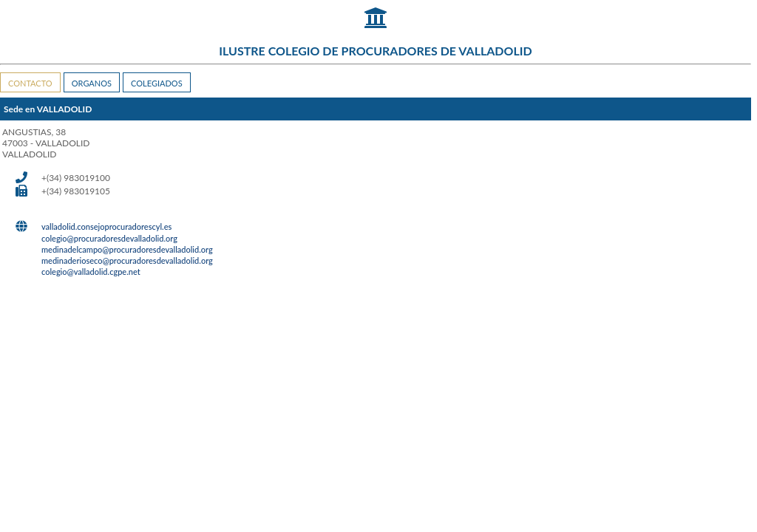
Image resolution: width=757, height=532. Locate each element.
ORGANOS (92, 83)
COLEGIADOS (157, 83)
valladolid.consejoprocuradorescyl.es (106, 226)
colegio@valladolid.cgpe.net (91, 272)
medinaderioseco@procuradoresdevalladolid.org (127, 260)
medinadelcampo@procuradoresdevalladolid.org (127, 249)
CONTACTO (30, 83)
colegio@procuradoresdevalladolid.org (109, 238)
